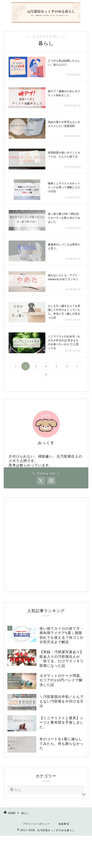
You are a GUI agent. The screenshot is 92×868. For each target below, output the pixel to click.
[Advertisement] (46, 548)
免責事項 (64, 824)
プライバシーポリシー (36, 824)
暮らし (25, 813)
